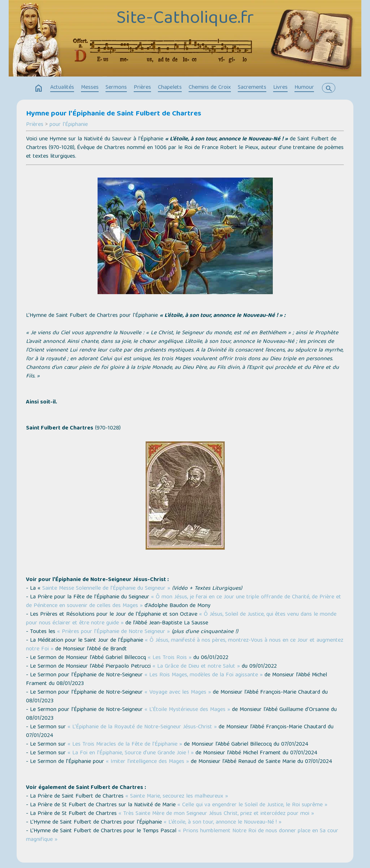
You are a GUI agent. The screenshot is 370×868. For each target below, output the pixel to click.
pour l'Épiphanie (69, 125)
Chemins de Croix (210, 88)
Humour (304, 88)
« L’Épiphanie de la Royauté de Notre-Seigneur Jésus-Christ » (142, 727)
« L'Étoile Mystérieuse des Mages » (187, 710)
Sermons (116, 88)
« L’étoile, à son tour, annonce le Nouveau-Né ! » (223, 823)
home (39, 88)
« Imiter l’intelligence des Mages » (147, 762)
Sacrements (252, 88)
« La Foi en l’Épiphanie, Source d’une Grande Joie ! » (131, 753)
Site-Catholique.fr (185, 19)
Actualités (62, 88)
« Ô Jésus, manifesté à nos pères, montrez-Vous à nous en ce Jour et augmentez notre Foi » (185, 645)
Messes (90, 88)
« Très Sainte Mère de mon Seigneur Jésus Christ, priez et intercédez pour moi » (216, 814)
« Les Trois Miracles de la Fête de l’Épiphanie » (125, 745)
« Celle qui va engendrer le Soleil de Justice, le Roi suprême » (252, 805)
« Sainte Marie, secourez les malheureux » (177, 797)
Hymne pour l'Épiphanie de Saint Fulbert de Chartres (114, 114)
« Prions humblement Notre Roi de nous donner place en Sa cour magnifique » (182, 836)
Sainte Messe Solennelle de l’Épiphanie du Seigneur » (105, 589)
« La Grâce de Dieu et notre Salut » (196, 667)
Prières (142, 88)
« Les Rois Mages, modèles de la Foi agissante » (204, 675)
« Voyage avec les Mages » (178, 693)
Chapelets (170, 88)
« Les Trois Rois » (170, 658)
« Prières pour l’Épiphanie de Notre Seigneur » (113, 632)
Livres (280, 88)
